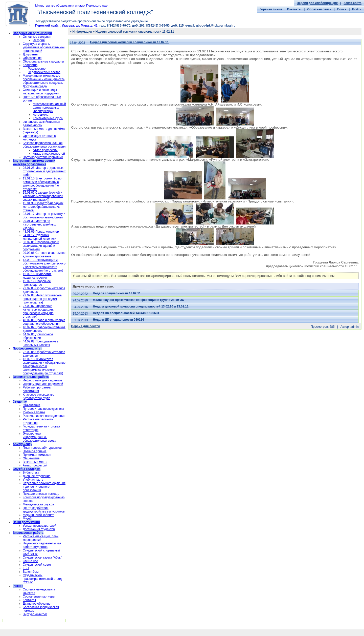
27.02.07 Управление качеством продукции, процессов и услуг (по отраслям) (38, 311)
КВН (26, 568)
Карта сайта (352, 3)
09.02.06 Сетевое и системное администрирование (44, 255)
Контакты (294, 9)
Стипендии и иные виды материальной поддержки (41, 92)
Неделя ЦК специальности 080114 (119, 320)
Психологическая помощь (41, 494)
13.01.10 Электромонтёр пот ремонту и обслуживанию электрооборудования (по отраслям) (43, 184)
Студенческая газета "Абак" (42, 558)
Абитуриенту (22, 444)
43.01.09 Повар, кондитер (41, 232)
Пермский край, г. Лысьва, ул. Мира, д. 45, (67, 26)
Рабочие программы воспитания (37, 389)
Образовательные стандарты (43, 61)
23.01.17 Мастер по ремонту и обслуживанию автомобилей (44, 216)
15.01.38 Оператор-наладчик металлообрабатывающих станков (43, 207)
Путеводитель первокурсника (43, 409)
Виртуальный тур (35, 614)
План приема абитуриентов (42, 448)
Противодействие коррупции (43, 157)
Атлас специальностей (49, 154)
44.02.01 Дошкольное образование (38, 336)
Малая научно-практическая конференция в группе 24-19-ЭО (139, 300)
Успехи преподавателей (40, 526)
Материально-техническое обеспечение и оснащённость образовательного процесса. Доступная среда (44, 81)
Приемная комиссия (37, 455)
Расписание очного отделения (44, 416)
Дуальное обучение (37, 604)
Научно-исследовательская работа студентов (42, 545)
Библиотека (31, 473)
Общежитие (31, 458)
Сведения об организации (32, 33)
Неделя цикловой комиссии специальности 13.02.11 (130, 42)
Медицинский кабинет (38, 515)
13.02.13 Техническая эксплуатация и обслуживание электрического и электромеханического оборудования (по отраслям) (44, 366)
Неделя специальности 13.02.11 (117, 293)
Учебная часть (33, 480)
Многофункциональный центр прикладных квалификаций (49, 108)
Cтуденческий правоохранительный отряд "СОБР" (42, 579)
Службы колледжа (27, 469)
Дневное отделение (37, 476)
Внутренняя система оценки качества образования (34, 162)
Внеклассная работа (28, 533)
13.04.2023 (77, 43)
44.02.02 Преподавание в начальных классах (41, 343)
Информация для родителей (43, 384)
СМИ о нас (30, 561)
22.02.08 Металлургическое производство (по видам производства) (42, 299)
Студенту (20, 402)
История (39, 40)
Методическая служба (38, 504)
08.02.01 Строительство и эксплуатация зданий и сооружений (41, 246)
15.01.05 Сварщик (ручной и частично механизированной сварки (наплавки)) (43, 196)
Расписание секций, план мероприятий (41, 538)
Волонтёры (31, 572)
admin (355, 327)
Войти (357, 9)
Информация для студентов (43, 380)
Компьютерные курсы (48, 118)
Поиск (342, 9)
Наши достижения (26, 522)
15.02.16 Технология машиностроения (37, 276)
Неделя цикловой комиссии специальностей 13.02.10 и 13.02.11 (141, 306)
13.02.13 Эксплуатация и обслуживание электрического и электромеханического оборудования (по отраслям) (44, 265)
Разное (18, 586)
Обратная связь (319, 9)
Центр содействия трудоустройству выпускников (44, 510)
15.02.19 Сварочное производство (37, 283)
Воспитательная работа (31, 377)
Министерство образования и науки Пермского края (72, 6)
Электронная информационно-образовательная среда (39, 437)
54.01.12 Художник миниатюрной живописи (40, 237)
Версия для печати (85, 326)
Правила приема (35, 451)
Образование (32, 58)
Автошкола (41, 115)
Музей (27, 519)
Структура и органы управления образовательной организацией (44, 47)
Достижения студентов (39, 529)
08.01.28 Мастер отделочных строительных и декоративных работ (44, 171)
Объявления (31, 405)
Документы (31, 54)
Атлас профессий (45, 150)
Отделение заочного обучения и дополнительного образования (44, 487)
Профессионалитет (27, 348)
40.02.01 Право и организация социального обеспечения (44, 322)
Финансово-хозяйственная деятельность (41, 124)
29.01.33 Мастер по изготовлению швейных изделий (39, 224)
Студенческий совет (37, 565)
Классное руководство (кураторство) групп (39, 396)
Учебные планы (34, 412)
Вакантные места (35, 462)
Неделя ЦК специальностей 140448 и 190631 (126, 313)
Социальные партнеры (39, 597)
